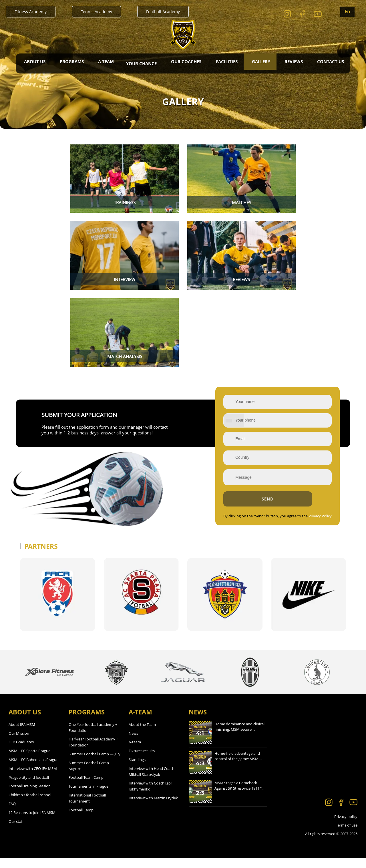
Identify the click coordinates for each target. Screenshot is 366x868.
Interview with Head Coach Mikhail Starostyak (152, 781)
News (133, 743)
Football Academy (163, 12)
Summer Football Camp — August (91, 775)
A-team (135, 752)
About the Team (142, 734)
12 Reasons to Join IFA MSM (32, 822)
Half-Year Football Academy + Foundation (93, 752)
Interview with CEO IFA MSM (33, 778)
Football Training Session (30, 796)
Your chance (142, 63)
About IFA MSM (22, 734)
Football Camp (81, 819)
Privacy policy (346, 826)
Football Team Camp (86, 787)
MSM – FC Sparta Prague (29, 760)
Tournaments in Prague (88, 796)
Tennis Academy (97, 12)
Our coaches (186, 63)
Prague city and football (29, 787)
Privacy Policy (304, 526)
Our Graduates (21, 752)
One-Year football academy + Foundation (93, 737)
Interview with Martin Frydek (153, 808)
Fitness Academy (31, 12)
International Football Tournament (87, 808)
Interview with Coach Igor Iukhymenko (150, 796)
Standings (137, 769)
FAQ (12, 813)
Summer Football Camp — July (95, 764)
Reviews (293, 63)
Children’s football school (30, 805)
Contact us (330, 63)
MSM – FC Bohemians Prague (33, 769)
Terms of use (347, 835)
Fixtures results (142, 760)
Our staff (16, 831)
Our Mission (19, 743)
